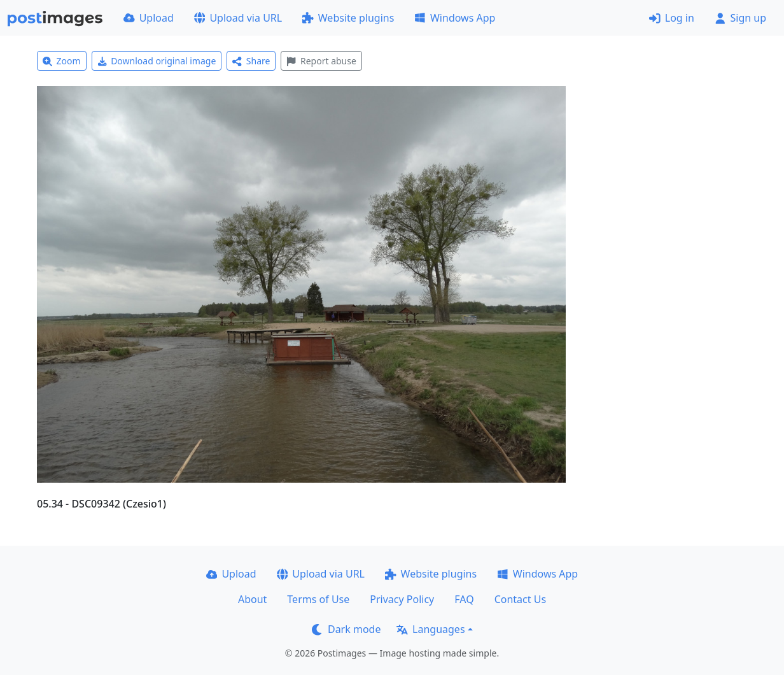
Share (251, 61)
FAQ (464, 599)
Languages (430, 629)
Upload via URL (238, 18)
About (252, 599)
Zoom (62, 61)
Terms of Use (318, 599)
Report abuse (321, 61)
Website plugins (348, 18)
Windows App (455, 18)
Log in (672, 18)
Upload (149, 18)
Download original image (157, 61)
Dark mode (346, 629)
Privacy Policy (402, 599)
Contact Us (520, 599)
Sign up (740, 18)
